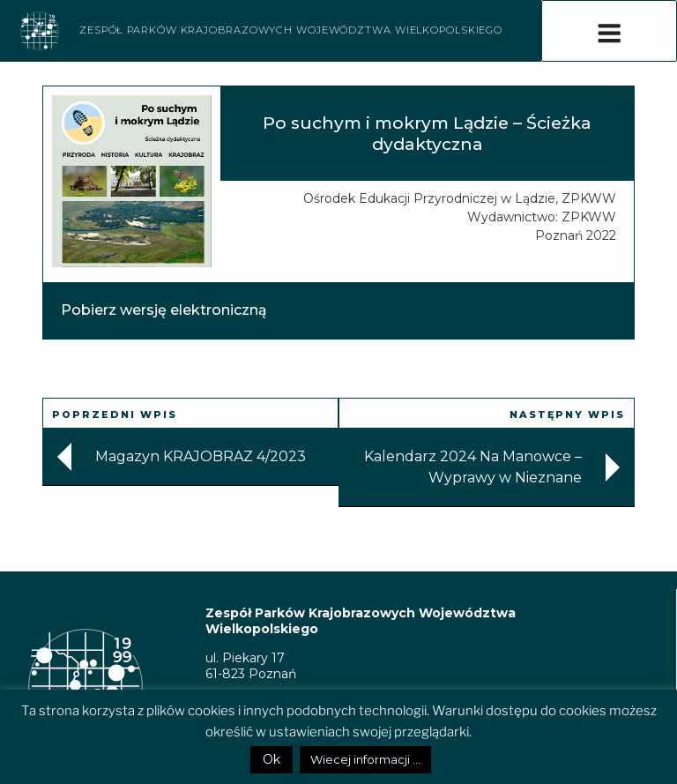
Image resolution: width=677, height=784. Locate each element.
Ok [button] (272, 759)
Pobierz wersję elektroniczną (164, 310)
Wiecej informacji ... (365, 759)
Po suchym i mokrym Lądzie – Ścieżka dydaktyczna (427, 133)
